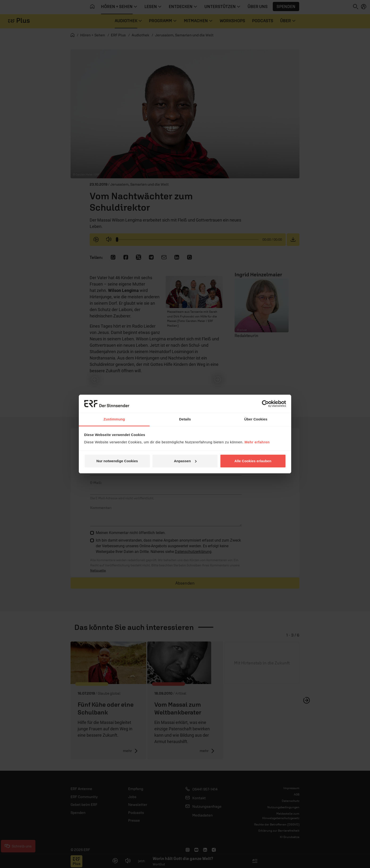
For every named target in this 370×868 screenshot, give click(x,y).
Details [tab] (185, 419)
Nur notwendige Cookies (117, 461)
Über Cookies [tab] (256, 419)
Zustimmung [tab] (114, 419)
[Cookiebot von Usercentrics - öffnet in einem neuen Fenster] (265, 404)
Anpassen (185, 461)
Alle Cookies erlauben (253, 461)
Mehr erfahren (257, 442)
